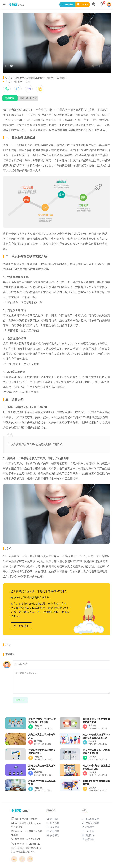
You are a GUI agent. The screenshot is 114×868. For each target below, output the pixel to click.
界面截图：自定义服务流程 (21, 364)
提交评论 (20, 700)
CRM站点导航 (90, 823)
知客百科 (18, 81)
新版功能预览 (90, 819)
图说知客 (88, 835)
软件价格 (53, 823)
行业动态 (88, 827)
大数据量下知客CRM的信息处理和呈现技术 (34, 444)
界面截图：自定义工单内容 (21, 330)
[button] (94, 4)
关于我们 (53, 835)
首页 (8, 81)
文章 (28, 81)
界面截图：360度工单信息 (21, 392)
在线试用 (67, 4)
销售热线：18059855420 (26, 844)
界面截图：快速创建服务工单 (23, 302)
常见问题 (53, 827)
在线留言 (53, 831)
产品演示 (83, 4)
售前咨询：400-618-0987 (26, 839)
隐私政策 (88, 839)
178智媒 (88, 831)
